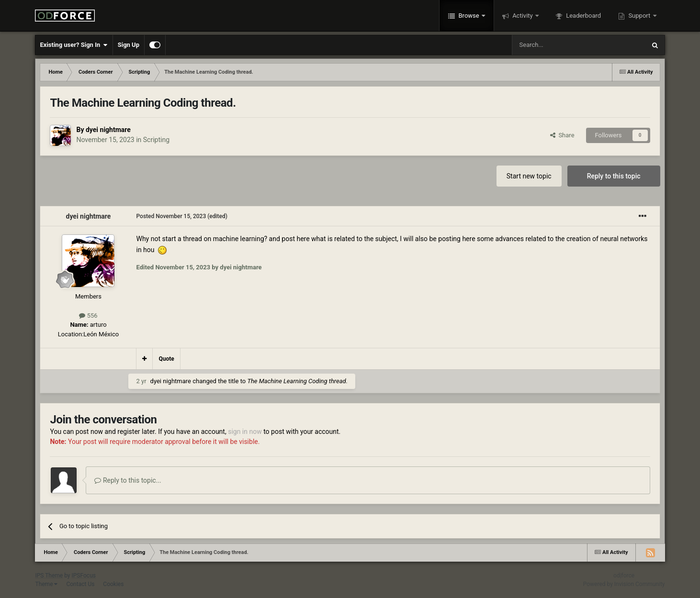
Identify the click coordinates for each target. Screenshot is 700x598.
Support (639, 16)
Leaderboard (583, 16)
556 (88, 316)
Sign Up (129, 45)
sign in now (245, 432)
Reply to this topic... (128, 480)
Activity (523, 16)
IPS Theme (49, 576)
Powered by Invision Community (624, 584)
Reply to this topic (614, 176)
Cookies (113, 584)
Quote (166, 359)
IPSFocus (84, 576)
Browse (469, 16)
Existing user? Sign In (73, 45)
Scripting (156, 140)
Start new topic (529, 176)
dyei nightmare (108, 130)
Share (562, 135)
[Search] (556, 45)
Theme (46, 584)
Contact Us (80, 584)
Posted (171, 216)
